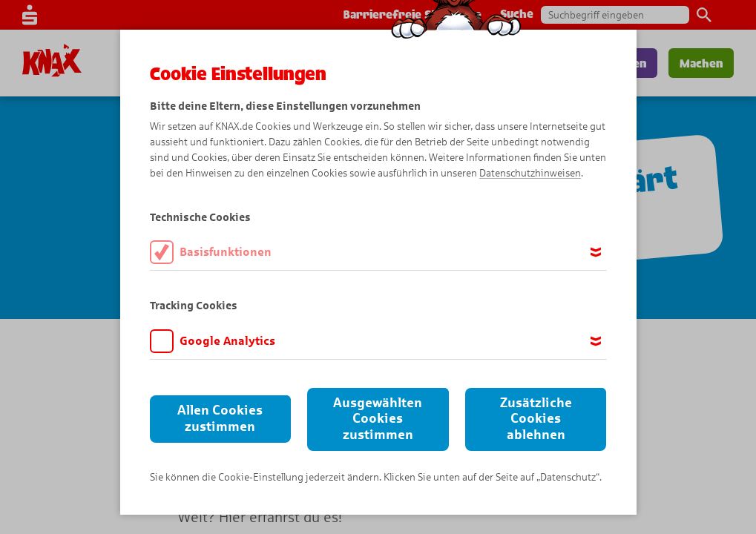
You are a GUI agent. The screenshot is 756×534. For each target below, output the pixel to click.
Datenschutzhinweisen (530, 173)
